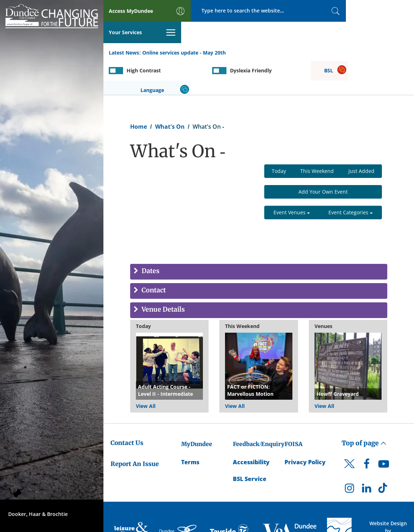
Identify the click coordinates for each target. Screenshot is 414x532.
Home (139, 91)
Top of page (364, 408)
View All (146, 371)
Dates (150, 236)
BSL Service (250, 444)
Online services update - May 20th (184, 32)
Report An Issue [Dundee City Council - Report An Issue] (135, 429)
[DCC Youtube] (384, 430)
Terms (190, 427)
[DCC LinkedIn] (367, 455)
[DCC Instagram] (349, 455)
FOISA (293, 409)
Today (279, 136)
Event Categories (351, 177)
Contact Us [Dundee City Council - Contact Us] (127, 408)
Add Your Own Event (323, 157)
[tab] (259, 237)
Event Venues (292, 177)
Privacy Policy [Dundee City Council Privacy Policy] (305, 427)
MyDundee (197, 409)
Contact (153, 255)
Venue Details (162, 275)
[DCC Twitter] (349, 435)
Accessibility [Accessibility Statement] (251, 427)
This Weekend (317, 136)
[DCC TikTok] (384, 455)
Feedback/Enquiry (259, 409)
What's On (170, 91)
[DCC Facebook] (367, 430)
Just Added (361, 136)
